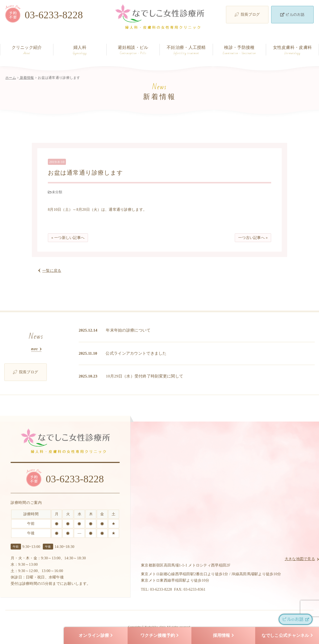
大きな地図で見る (300, 559)
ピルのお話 (292, 14)
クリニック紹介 (27, 50)
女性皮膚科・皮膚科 (292, 50)
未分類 (57, 192)
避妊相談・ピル (133, 50)
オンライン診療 (96, 636)
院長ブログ (247, 14)
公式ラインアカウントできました (136, 353)
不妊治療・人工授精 (186, 50)
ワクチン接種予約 (159, 636)
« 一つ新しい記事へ (68, 238)
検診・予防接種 (239, 50)
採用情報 (223, 636)
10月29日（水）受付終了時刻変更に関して (144, 376)
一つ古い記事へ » (253, 238)
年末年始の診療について (128, 330)
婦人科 (80, 50)
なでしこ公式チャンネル (287, 636)
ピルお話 (295, 619)
